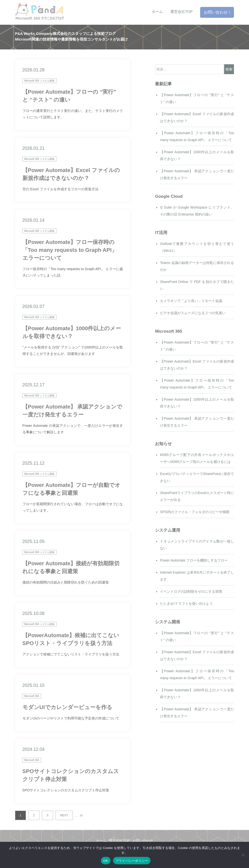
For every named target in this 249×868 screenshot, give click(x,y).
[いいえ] (243, 855)
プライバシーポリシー (132, 861)
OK (106, 861)
